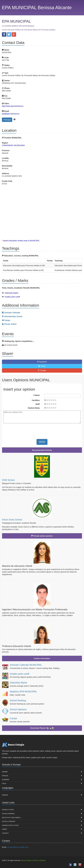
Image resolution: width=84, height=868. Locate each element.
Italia (4, 783)
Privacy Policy (26, 860)
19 (55, 400)
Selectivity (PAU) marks (11, 818)
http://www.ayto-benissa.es (13, 106)
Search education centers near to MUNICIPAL (21, 241)
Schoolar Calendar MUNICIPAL (26, 665)
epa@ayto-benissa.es (11, 114)
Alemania (6, 780)
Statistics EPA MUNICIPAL (23, 692)
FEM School (8, 480)
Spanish (5, 795)
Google (42, 370)
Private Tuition (8, 810)
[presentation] (25, 430)
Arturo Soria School (12, 520)
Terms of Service (39, 860)
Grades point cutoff (12, 297)
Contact (5, 833)
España (5, 772)
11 (51, 400)
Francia (5, 776)
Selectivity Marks (11, 293)
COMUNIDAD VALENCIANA (13, 145)
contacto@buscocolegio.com (18, 847)
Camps (13, 718)
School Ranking (18, 701)
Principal (7, 120)
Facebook (42, 362)
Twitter (42, 366)
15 (53, 400)
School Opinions (18, 709)
